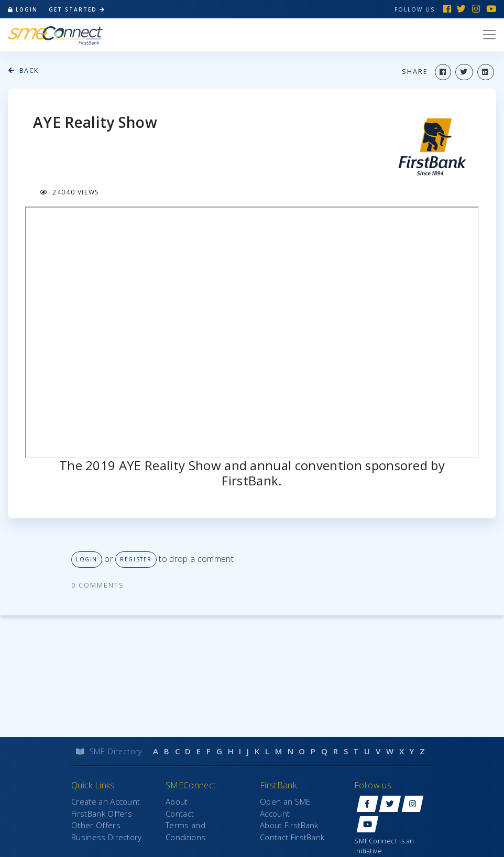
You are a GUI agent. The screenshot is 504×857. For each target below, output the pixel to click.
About (177, 801)
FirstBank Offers (102, 813)
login (23, 9)
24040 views (70, 192)
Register (136, 559)
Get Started (77, 9)
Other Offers (96, 825)
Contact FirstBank (292, 837)
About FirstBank (289, 825)
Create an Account (106, 801)
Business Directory (107, 837)
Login (87, 559)
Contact (180, 813)
